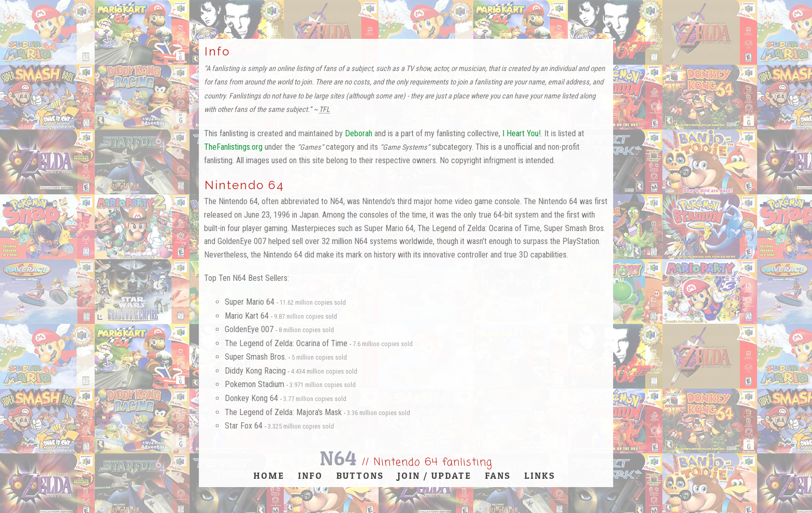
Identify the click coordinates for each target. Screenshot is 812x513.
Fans (498, 475)
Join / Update (434, 475)
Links (540, 475)
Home (269, 475)
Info (310, 475)
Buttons (360, 475)
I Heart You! (521, 133)
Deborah (359, 133)
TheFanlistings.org (233, 147)
